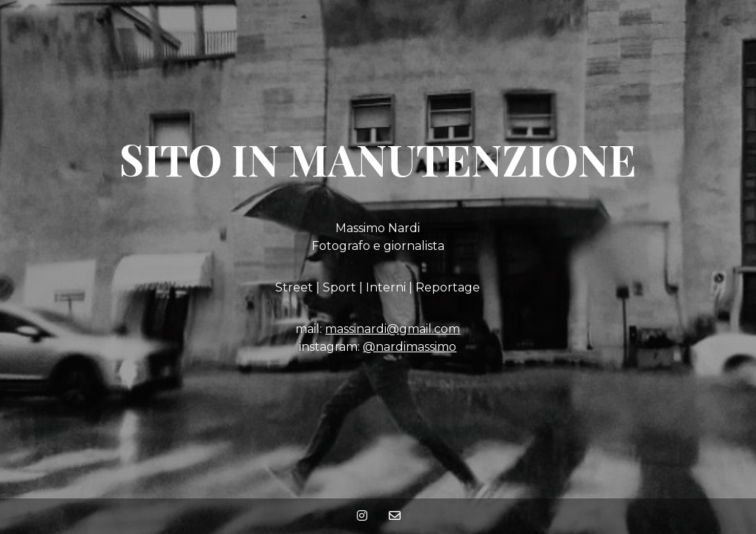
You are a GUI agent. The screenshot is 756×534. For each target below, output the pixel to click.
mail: (310, 329)
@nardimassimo (410, 347)
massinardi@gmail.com (392, 329)
